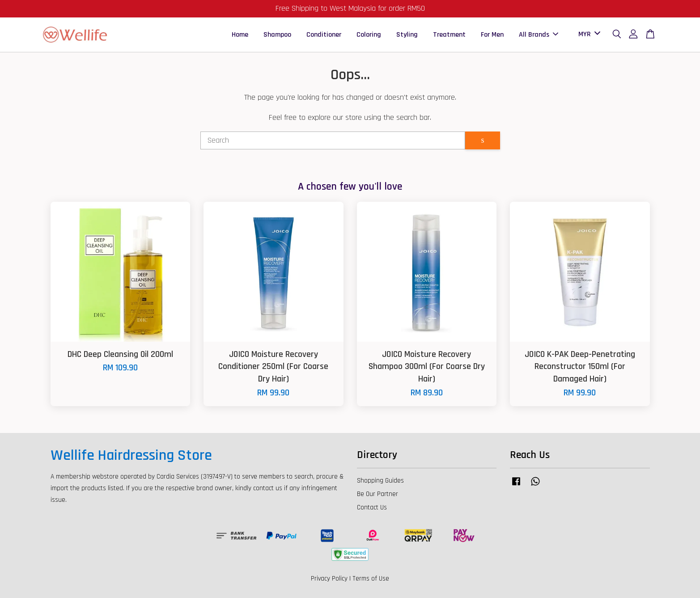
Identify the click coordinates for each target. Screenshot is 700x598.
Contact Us (372, 507)
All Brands (539, 35)
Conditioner (324, 35)
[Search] (333, 140)
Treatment (449, 35)
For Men (492, 35)
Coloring (369, 35)
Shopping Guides (380, 481)
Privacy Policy (329, 579)
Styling (407, 35)
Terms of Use (371, 579)
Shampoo (277, 35)
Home (240, 35)
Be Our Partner (378, 494)
